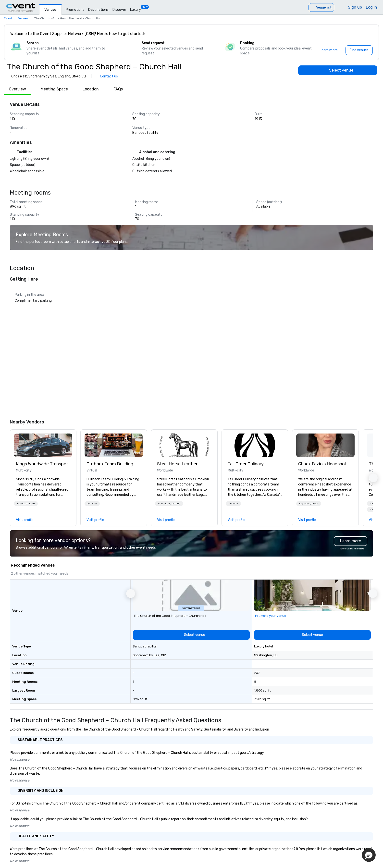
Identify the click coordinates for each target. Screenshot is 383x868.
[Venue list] (321, 7)
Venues (50, 10)
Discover (119, 10)
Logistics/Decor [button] (309, 504)
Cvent (8, 18)
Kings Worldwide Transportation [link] (43, 464)
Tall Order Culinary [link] (246, 464)
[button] (26, 504)
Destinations (98, 10)
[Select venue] (338, 70)
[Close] (368, 34)
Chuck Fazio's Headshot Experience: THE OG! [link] (325, 464)
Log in (371, 7)
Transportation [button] (26, 504)
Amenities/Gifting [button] (169, 504)
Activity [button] (92, 504)
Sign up (355, 7)
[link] (43, 445)
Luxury (136, 10)
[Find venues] (359, 50)
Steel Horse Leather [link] (177, 464)
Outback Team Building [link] (110, 464)
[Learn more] (329, 50)
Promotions (75, 10)
